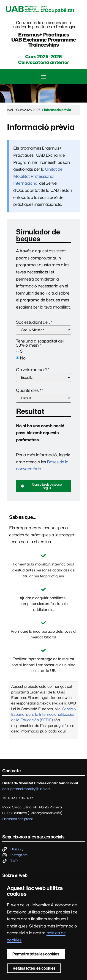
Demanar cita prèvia (18, 819)
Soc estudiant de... (34, 322)
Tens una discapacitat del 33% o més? (40, 343)
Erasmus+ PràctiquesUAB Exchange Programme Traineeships (44, 40)
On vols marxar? (33, 370)
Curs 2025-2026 (28, 110)
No (23, 358)
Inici (10, 110)
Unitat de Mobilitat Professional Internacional (38, 176)
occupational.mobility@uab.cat (26, 789)
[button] (44, 77)
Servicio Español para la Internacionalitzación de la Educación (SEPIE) (43, 714)
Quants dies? (29, 390)
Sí (22, 351)
